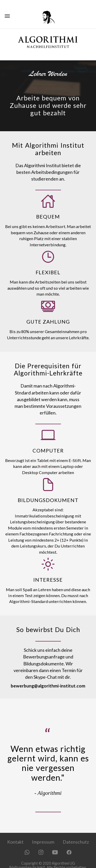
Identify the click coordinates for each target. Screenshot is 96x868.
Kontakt (15, 842)
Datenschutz (76, 842)
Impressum (43, 842)
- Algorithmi (48, 793)
